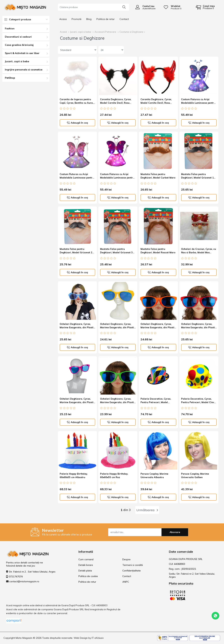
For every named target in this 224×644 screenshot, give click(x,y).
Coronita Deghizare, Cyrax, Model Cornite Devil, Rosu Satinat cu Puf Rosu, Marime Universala (157, 102)
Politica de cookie (88, 576)
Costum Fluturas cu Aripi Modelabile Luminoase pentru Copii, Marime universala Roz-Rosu (118, 176)
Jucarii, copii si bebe (17, 61)
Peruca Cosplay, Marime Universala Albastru (154, 475)
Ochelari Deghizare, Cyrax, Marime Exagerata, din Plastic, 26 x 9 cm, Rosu (199, 326)
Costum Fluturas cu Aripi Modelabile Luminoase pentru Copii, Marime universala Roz (77, 176)
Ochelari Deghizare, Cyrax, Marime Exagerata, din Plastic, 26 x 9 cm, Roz (77, 401)
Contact (124, 19)
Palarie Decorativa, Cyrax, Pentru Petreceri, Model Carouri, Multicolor (156, 401)
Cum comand (86, 559)
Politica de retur (106, 19)
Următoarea (147, 510)
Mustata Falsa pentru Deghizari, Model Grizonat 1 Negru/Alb (197, 176)
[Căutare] (124, 7)
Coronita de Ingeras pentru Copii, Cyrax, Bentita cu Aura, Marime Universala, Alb (76, 102)
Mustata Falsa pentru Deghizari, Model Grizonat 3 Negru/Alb (116, 251)
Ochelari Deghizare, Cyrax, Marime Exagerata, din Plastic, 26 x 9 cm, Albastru (77, 326)
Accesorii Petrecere (105, 32)
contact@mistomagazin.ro (24, 581)
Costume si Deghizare (131, 32)
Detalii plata (85, 571)
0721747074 (16, 577)
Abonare (175, 532)
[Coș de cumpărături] (205, 7)
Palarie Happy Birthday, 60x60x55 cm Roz (114, 475)
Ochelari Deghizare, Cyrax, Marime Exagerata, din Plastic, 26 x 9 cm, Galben (118, 326)
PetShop (10, 78)
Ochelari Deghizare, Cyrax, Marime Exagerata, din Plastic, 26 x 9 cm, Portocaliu (158, 326)
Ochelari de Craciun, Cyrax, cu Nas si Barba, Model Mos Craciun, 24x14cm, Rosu (199, 251)
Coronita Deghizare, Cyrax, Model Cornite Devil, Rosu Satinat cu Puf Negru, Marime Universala (117, 102)
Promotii (76, 19)
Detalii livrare (86, 565)
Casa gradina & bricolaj (19, 45)
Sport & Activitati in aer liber (22, 53)
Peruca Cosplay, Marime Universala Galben (195, 475)
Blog (89, 19)
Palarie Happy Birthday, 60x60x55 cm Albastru (74, 475)
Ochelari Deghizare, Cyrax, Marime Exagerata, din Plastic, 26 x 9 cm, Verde (118, 401)
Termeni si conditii (133, 565)
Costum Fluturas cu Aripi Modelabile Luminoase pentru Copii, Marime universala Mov (198, 102)
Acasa (63, 19)
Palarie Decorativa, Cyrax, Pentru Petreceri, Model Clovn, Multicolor (199, 401)
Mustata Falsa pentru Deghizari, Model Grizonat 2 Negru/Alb (76, 251)
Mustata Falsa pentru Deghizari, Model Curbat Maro (158, 176)
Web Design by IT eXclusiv (89, 638)
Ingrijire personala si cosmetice (24, 70)
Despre (126, 559)
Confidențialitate (132, 571)
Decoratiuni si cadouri (18, 37)
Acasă (63, 32)
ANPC (126, 582)
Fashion (10, 28)
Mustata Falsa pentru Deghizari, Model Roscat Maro (158, 251)
